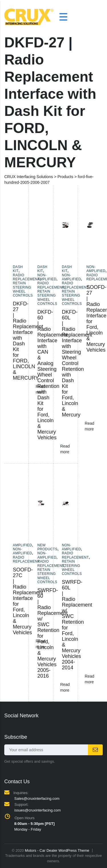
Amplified (22, 545)
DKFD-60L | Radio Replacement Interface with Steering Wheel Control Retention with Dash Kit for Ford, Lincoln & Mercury (77, 363)
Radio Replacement (26, 277)
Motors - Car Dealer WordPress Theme (57, 850)
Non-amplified (47, 277)
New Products (48, 547)
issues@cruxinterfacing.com (38, 810)
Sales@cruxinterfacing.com (37, 798)
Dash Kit (18, 269)
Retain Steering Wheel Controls (23, 289)
